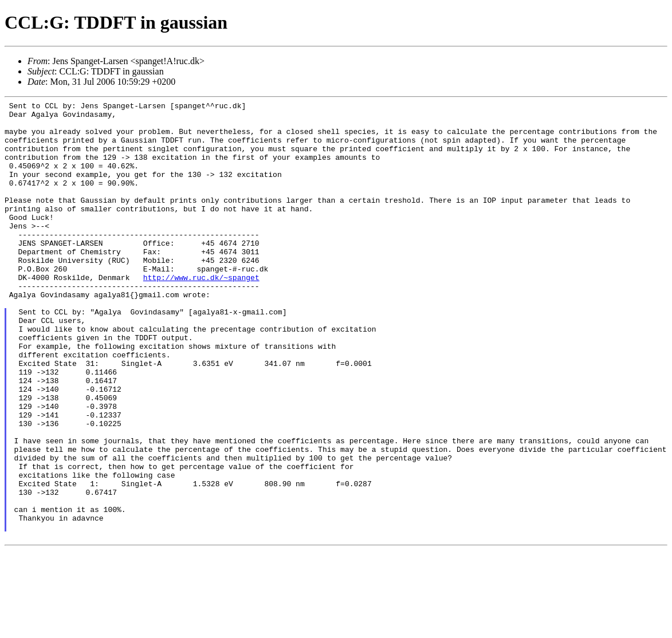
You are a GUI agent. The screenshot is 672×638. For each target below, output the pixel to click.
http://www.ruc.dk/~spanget (201, 313)
